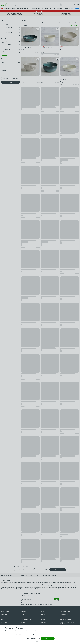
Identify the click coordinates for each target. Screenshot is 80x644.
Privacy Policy (32, 635)
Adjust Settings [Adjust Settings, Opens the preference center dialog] (40, 642)
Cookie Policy (23, 635)
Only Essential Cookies (32, 639)
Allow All (47, 639)
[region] (40, 635)
